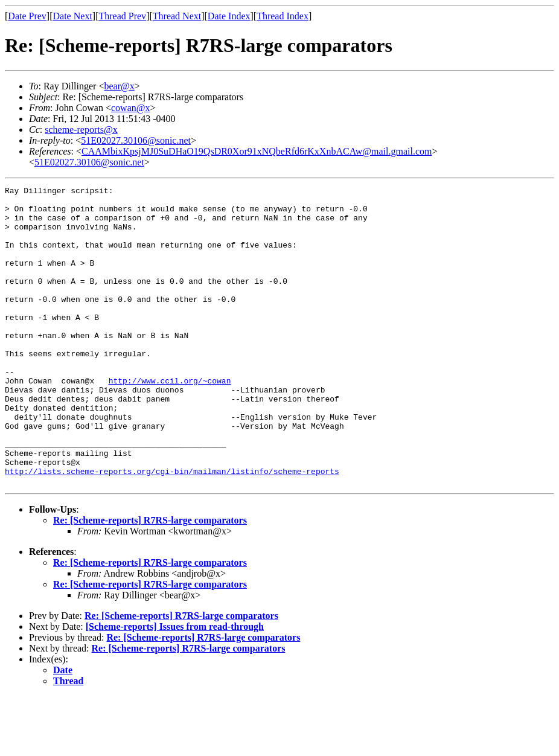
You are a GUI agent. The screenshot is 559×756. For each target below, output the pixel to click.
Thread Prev (122, 16)
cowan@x (131, 108)
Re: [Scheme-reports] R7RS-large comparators (150, 580)
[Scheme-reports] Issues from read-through (175, 686)
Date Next (73, 16)
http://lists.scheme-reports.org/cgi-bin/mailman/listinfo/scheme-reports (172, 529)
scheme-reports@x (81, 130)
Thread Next (177, 16)
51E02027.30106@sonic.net (136, 140)
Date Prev (27, 16)
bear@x (119, 86)
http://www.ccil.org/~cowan (170, 420)
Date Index (229, 16)
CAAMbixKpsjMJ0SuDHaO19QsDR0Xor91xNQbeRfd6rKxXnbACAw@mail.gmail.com (257, 151)
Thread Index (283, 16)
